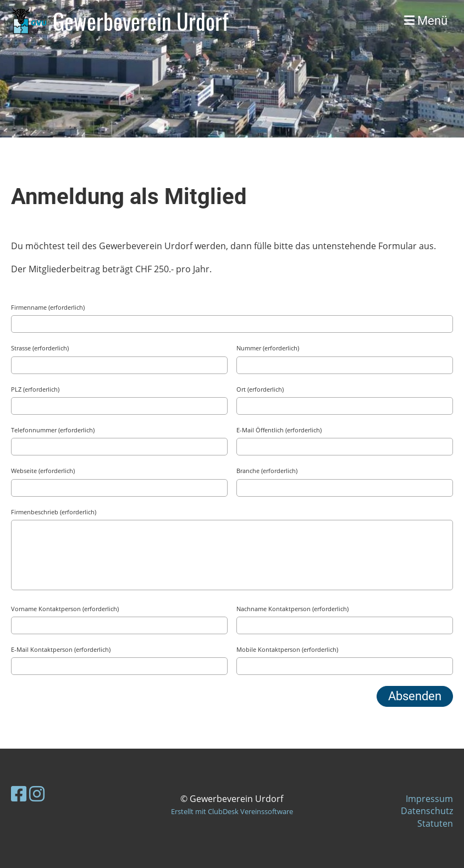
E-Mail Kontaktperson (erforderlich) (61, 649)
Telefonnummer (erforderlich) (53, 430)
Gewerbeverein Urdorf (140, 21)
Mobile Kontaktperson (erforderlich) (287, 649)
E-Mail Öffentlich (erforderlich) (279, 430)
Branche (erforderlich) (267, 471)
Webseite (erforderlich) (43, 471)
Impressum (429, 799)
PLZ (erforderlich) (35, 389)
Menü (426, 21)
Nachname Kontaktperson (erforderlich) (292, 609)
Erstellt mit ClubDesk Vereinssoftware (232, 811)
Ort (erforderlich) (260, 389)
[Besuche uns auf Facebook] (19, 793)
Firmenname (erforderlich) (48, 307)
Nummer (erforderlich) (268, 348)
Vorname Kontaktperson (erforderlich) (65, 609)
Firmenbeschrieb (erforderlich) (54, 512)
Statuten (435, 823)
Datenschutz (427, 811)
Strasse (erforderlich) (40, 348)
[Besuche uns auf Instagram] (37, 793)
